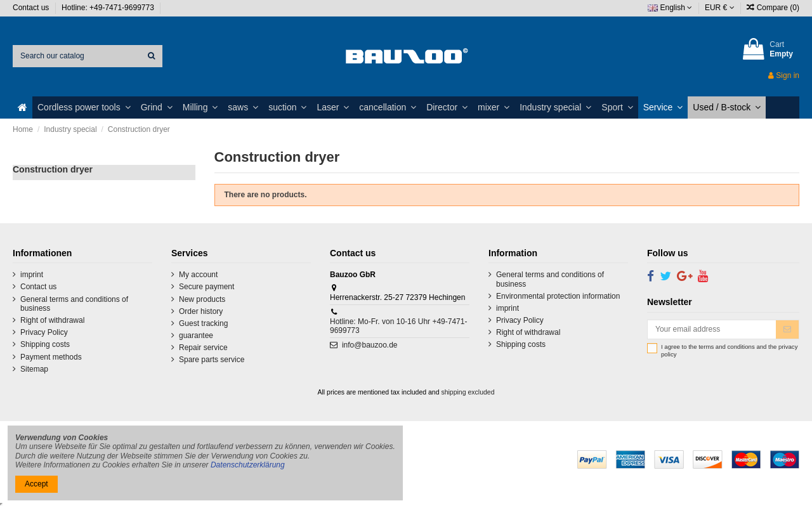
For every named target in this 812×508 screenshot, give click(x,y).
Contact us (32, 8)
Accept (36, 484)
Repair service (203, 348)
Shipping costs (45, 344)
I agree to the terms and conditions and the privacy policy (729, 350)
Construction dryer (53, 169)
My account (198, 275)
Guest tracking (203, 323)
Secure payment (206, 287)
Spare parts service (212, 360)
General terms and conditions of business (74, 304)
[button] (84, 107)
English (670, 8)
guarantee (196, 335)
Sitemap (34, 369)
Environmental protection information (558, 296)
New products (202, 299)
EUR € (720, 8)
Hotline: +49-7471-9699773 (109, 8)
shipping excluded (468, 392)
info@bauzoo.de (370, 345)
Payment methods (51, 357)
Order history (201, 311)
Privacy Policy (44, 332)
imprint (32, 275)
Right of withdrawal (52, 320)
